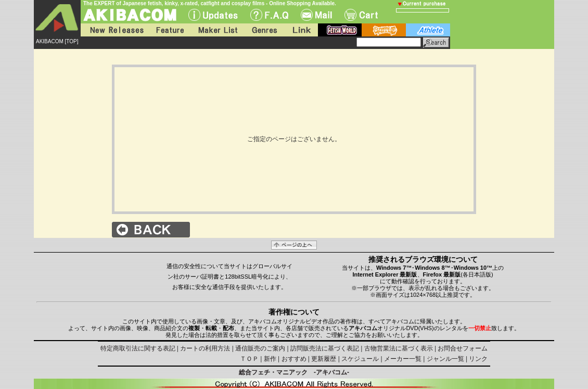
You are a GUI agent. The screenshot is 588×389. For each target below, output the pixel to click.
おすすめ (294, 359)
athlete (428, 30)
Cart (361, 15)
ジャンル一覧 (445, 359)
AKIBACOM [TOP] (57, 41)
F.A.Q (269, 15)
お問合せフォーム (463, 348)
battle (384, 30)
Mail (316, 15)
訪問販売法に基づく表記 (325, 348)
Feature (170, 30)
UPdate (213, 15)
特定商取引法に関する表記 (138, 348)
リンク (478, 359)
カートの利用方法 (205, 348)
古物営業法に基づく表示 (399, 348)
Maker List (218, 30)
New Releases (114, 30)
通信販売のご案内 (260, 348)
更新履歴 (324, 359)
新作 (270, 359)
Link (301, 30)
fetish (340, 30)
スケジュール (360, 359)
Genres (264, 30)
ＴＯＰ (249, 359)
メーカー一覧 (403, 359)
